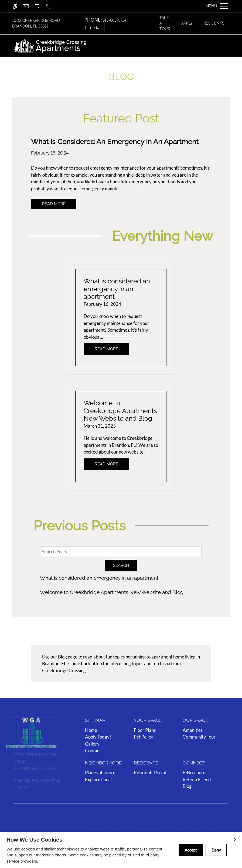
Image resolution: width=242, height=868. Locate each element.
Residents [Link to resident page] (214, 23)
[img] (50, 46)
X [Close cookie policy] (235, 839)
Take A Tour (165, 23)
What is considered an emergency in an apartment (99, 578)
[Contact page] (28, 6)
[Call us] (51, 6)
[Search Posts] (121, 552)
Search (121, 565)
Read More (54, 204)
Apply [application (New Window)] (187, 23)
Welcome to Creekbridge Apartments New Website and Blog (112, 592)
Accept (191, 850)
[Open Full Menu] (217, 6)
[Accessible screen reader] (17, 6)
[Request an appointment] (40, 6)
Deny (216, 850)
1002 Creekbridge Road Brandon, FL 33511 (36, 23)
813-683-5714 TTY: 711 (105, 24)
